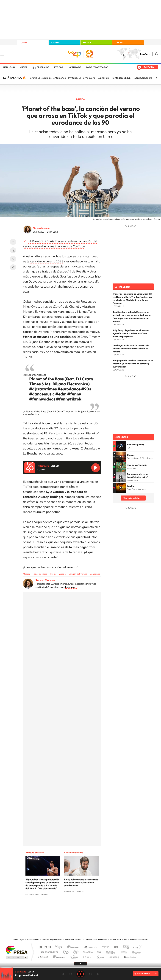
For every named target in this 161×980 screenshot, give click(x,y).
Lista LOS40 (9, 67)
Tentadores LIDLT (122, 78)
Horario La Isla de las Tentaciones (47, 78)
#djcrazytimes (43, 389)
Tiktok (68, 906)
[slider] (80, 968)
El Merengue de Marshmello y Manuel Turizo (66, 312)
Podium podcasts (74, 956)
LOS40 (23, 43)
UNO (66, 951)
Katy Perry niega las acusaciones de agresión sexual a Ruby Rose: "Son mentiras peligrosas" (131, 333)
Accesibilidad (33, 939)
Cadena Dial (99, 951)
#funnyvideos (42, 399)
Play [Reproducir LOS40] (80, 974)
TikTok (53, 574)
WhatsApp (13, 259)
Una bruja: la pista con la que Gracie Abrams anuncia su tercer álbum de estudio (131, 348)
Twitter (13, 250)
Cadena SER (105, 947)
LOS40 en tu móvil (119, 939)
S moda (100, 956)
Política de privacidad (52, 939)
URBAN (119, 43)
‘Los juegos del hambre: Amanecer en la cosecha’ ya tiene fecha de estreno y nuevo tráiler (133, 364)
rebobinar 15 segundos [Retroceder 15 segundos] (70, 974)
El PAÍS (45, 947)
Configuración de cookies (96, 939)
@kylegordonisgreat (34, 375)
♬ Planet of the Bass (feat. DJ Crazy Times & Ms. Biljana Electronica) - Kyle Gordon (61, 413)
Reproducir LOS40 (96, 468)
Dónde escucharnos (139, 939)
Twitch (93, 906)
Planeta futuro (122, 951)
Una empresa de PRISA (17, 950)
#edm (61, 394)
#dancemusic (42, 394)
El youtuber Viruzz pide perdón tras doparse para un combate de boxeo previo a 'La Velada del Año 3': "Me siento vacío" (42, 884)
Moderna (58, 956)
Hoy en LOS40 (75, 67)
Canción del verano (78, 574)
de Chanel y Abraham (74, 307)
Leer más (70, 587)
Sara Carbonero (143, 78)
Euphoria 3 (103, 78)
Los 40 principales (60, 947)
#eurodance (69, 389)
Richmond (43, 956)
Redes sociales (40, 574)
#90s (86, 389)
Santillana (74, 947)
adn (125, 947)
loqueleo (114, 956)
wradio (75, 951)
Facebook (13, 242)
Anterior (63, 974)
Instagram (62, 906)
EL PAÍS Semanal (111, 951)
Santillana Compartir (91, 947)
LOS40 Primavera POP (97, 67)
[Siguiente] (156, 78)
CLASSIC (56, 43)
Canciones (95, 574)
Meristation (129, 956)
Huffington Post (49, 951)
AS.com (115, 947)
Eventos (59, 67)
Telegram (13, 267)
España (144, 54)
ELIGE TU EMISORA (144, 974)
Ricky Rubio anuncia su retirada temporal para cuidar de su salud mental (81, 882)
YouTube (74, 906)
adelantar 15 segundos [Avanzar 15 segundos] (91, 974)
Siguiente (98, 974)
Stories (99, 906)
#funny (74, 394)
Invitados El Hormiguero (82, 78)
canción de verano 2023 (46, 261)
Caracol (136, 947)
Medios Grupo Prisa (17, 958)
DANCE (87, 43)
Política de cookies (73, 939)
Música (24, 67)
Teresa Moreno (42, 228)
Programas (43, 67)
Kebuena (134, 951)
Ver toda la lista (131, 498)
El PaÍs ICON (87, 956)
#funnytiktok (69, 399)
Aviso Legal (19, 939)
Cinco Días (87, 951)
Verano (62, 574)
